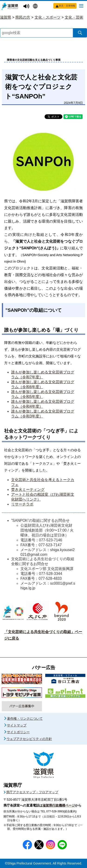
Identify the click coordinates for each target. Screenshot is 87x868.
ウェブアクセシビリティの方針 (29, 739)
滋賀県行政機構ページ (59, 805)
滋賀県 (6, 17)
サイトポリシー (18, 732)
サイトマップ (17, 725)
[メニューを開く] (81, 6)
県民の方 (23, 17)
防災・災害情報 (67, 6)
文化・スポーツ (48, 17)
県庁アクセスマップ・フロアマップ (32, 792)
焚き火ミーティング (28, 490)
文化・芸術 (74, 17)
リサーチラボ (22, 504)
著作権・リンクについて (25, 719)
